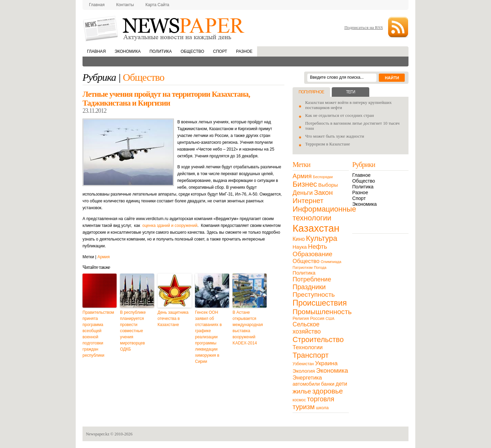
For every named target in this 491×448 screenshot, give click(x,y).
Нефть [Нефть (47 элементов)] (317, 246)
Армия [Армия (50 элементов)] (302, 176)
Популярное (311, 92)
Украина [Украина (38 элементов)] (326, 363)
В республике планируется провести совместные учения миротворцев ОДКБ (133, 331)
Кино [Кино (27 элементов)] (299, 239)
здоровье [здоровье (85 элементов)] (328, 391)
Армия (104, 257)
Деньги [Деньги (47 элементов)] (303, 193)
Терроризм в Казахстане (328, 144)
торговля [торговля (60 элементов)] (321, 399)
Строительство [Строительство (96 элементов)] (318, 339)
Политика (160, 51)
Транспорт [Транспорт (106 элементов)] (311, 355)
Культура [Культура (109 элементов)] (322, 238)
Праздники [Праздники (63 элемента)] (309, 287)
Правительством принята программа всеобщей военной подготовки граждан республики (98, 334)
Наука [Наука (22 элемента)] (300, 247)
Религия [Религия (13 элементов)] (301, 318)
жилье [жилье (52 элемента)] (302, 391)
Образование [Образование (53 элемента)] (313, 254)
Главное (361, 175)
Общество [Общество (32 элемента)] (306, 261)
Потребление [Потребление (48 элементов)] (312, 279)
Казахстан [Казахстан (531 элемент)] (316, 228)
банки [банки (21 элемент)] (328, 384)
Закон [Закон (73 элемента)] (323, 192)
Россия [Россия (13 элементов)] (317, 318)
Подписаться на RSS (364, 27)
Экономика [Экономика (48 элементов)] (332, 370)
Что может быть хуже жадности (335, 136)
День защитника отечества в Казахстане (173, 319)
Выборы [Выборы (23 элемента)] (328, 185)
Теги (351, 92)
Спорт (220, 51)
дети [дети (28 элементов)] (341, 384)
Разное (244, 51)
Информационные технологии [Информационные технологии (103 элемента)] (324, 213)
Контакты (125, 5)
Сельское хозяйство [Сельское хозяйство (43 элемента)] (307, 328)
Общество (192, 51)
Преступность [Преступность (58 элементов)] (314, 295)
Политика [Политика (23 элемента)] (304, 273)
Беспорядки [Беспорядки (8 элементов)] (323, 177)
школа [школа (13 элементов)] (322, 408)
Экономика (128, 51)
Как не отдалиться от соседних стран (340, 115)
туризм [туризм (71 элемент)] (304, 407)
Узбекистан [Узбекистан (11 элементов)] (303, 364)
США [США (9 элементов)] (330, 319)
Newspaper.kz (98, 434)
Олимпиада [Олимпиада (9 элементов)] (331, 262)
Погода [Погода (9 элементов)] (320, 267)
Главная (97, 5)
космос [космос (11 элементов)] (299, 400)
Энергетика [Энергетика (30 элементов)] (307, 377)
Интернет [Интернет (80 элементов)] (308, 200)
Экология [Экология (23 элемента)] (304, 371)
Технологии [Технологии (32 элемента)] (308, 347)
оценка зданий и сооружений (170, 226)
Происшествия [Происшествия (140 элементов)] (320, 303)
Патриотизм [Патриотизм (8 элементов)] (303, 267)
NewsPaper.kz (164, 28)
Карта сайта (158, 5)
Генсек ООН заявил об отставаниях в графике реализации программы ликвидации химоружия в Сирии (208, 337)
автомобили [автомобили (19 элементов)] (306, 384)
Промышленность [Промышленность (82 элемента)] (322, 312)
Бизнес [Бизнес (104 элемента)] (305, 184)
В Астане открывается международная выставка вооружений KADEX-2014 (248, 328)
